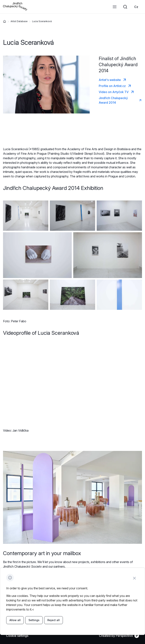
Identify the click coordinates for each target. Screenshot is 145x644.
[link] (136, 7)
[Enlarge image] (26, 216)
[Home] (5, 21)
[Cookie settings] (17, 636)
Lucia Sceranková (42, 21)
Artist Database (19, 21)
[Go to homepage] (15, 9)
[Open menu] (115, 7)
